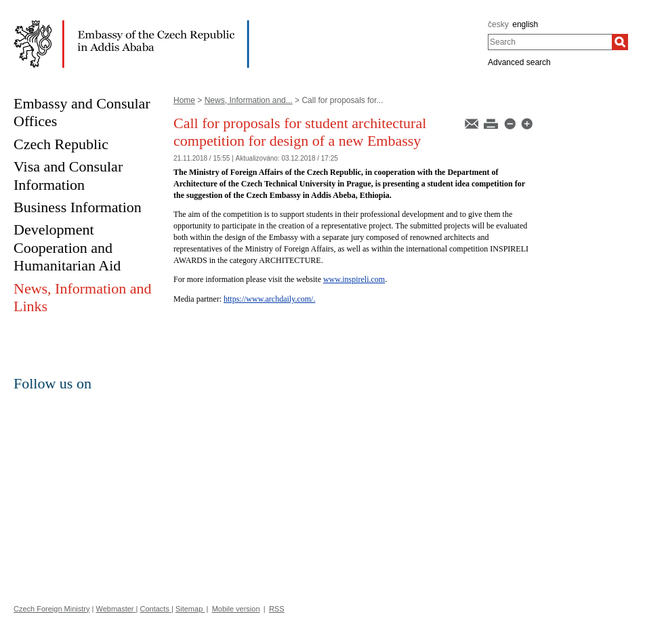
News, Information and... (249, 100)
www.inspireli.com (354, 279)
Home (184, 100)
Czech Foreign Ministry (51, 609)
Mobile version (236, 609)
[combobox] (550, 42)
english (525, 24)
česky (498, 24)
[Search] (620, 42)
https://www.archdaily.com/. (269, 299)
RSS (277, 609)
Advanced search (519, 62)
